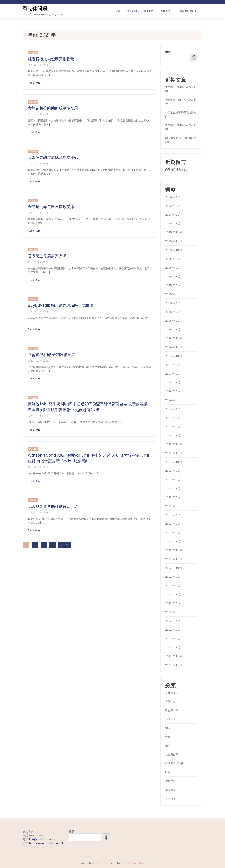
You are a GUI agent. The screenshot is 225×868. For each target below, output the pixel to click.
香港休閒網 (35, 9)
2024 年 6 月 (173, 391)
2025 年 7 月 (173, 276)
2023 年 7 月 (173, 488)
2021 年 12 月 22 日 (38, 262)
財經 (168, 772)
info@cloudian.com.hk (42, 839)
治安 (168, 728)
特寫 (168, 737)
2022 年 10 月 (174, 568)
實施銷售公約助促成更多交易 (53, 108)
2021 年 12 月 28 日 (38, 114)
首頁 (118, 11)
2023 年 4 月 (173, 515)
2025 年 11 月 (174, 241)
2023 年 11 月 (174, 453)
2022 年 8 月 (173, 586)
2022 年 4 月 (173, 621)
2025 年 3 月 (173, 312)
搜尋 (168, 52)
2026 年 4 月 (173, 197)
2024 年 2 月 (173, 427)
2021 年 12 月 (174, 656)
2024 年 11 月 (174, 347)
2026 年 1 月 (173, 223)
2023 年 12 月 (174, 444)
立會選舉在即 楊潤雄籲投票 (51, 355)
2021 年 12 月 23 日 (38, 213)
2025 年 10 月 (174, 250)
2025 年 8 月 (173, 268)
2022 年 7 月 (173, 594)
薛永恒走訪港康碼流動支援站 (53, 157)
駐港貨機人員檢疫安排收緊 (51, 59)
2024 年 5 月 (173, 400)
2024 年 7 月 (173, 382)
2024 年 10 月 (174, 356)
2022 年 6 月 (173, 603)
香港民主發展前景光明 (47, 256)
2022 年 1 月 (173, 647)
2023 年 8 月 (173, 480)
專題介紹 (149, 11)
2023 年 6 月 (173, 497)
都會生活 (170, 781)
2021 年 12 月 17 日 (38, 416)
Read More (34, 83)
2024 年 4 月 (173, 409)
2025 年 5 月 (173, 294)
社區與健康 (172, 754)
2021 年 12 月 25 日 (38, 164)
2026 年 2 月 (173, 215)
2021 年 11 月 (174, 665)
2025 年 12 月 (174, 232)
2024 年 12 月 (174, 338)
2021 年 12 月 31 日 (38, 65)
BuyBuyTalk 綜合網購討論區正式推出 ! (62, 305)
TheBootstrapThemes (134, 863)
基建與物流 (172, 693)
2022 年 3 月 (173, 630)
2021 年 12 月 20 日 (38, 311)
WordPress (99, 863)
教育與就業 (172, 710)
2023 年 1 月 (173, 541)
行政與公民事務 (174, 763)
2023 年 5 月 (173, 506)
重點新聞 (170, 790)
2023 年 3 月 (173, 524)
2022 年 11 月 (174, 559)
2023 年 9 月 (173, 471)
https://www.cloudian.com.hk (46, 843)
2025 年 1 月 (173, 329)
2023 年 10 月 (174, 462)
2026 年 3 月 (173, 206)
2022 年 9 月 (173, 577)
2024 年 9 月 (173, 365)
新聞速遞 (170, 719)
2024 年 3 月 (173, 418)
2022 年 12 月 (174, 550)
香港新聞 (132, 11)
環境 (168, 746)
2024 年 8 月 (173, 374)
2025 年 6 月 (173, 285)
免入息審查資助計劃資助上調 (53, 506)
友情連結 (165, 11)
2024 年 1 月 (173, 435)
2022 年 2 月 (173, 639)
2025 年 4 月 (173, 303)
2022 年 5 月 (173, 612)
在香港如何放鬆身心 (188, 11)
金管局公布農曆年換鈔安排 (51, 207)
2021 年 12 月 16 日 (38, 513)
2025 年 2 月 (173, 321)
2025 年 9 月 (173, 259)
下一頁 (64, 545)
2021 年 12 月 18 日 (38, 361)
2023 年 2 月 (173, 533)
